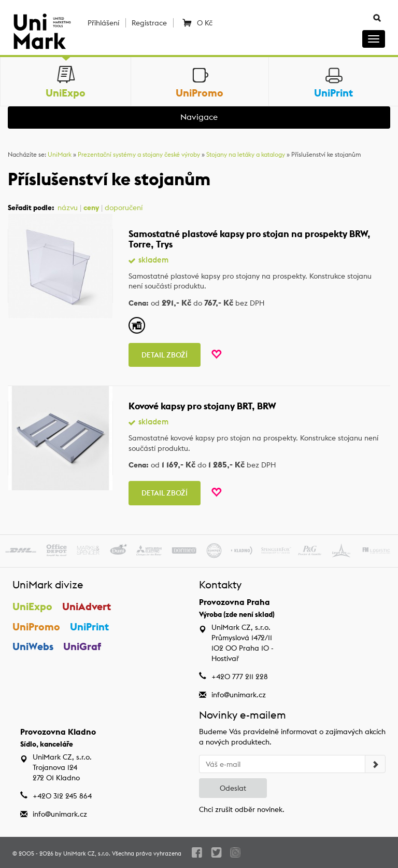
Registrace (149, 23)
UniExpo (32, 606)
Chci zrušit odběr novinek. (242, 809)
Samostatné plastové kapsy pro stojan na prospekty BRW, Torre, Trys (250, 239)
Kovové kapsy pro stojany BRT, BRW (202, 406)
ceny (91, 208)
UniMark (60, 154)
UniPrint (89, 626)
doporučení (124, 208)
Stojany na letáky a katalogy (246, 154)
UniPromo (36, 626)
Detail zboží (165, 355)
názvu (68, 208)
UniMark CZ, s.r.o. (87, 853)
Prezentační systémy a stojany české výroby (139, 154)
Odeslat (233, 788)
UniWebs (33, 646)
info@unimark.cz (239, 695)
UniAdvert (87, 606)
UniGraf (82, 646)
